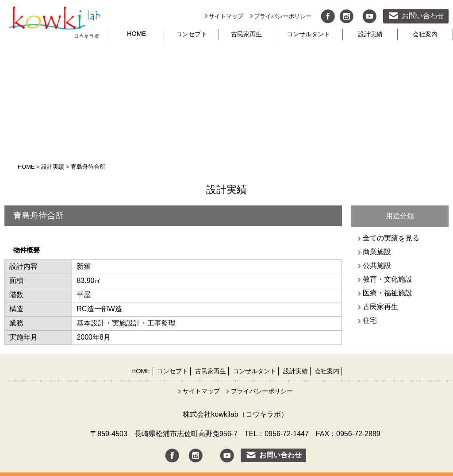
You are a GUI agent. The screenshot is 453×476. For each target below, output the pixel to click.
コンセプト (192, 34)
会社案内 (425, 34)
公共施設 (377, 265)
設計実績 (370, 34)
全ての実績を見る (391, 238)
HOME (136, 34)
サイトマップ (226, 16)
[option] (173, 234)
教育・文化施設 (388, 279)
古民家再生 (246, 34)
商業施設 (377, 252)
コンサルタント (308, 34)
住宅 (370, 320)
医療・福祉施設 (388, 293)
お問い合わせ (423, 16)
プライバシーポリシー (283, 16)
